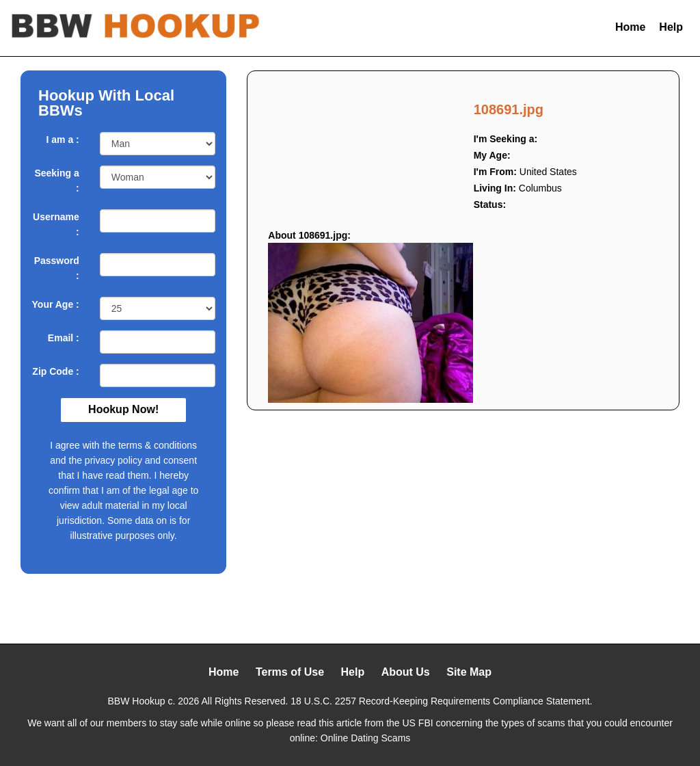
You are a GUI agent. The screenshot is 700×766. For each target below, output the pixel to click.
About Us (406, 672)
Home (630, 27)
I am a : (63, 140)
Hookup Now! (123, 409)
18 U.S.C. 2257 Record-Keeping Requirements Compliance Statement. (441, 701)
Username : (56, 224)
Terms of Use (290, 672)
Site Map (469, 672)
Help (671, 27)
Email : (64, 338)
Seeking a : (56, 181)
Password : (57, 268)
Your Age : (56, 304)
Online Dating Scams (366, 738)
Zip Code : (55, 371)
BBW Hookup (137, 701)
